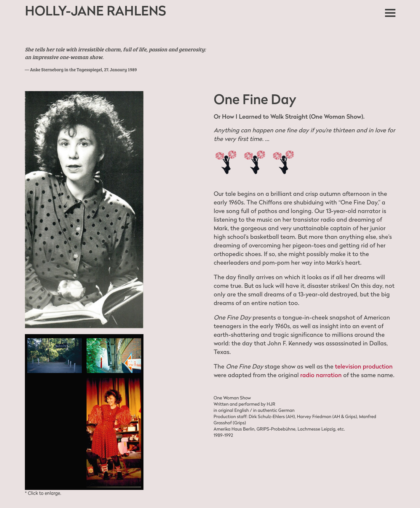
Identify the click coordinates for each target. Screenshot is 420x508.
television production (364, 366)
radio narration (321, 375)
